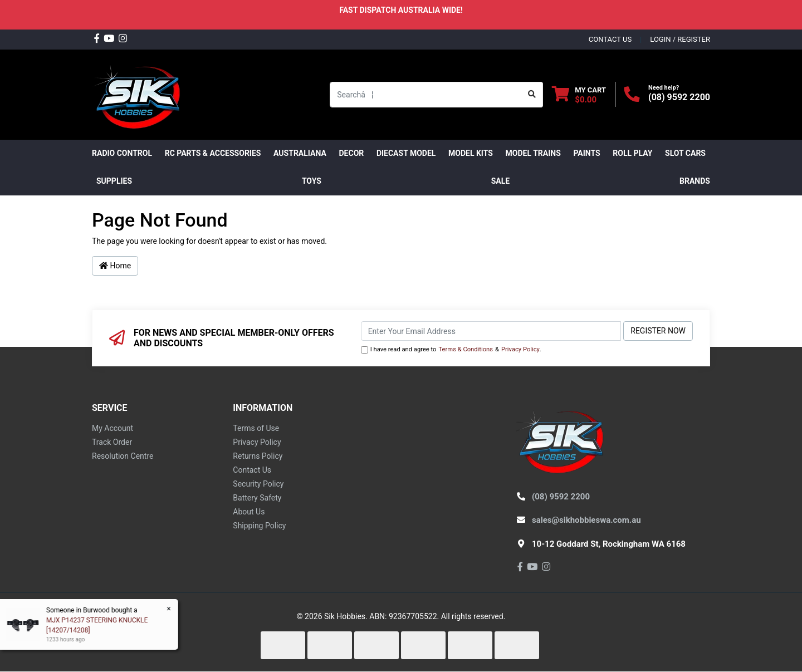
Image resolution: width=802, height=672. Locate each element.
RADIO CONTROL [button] (122, 153)
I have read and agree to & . (451, 350)
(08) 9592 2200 (679, 97)
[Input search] (426, 95)
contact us (610, 39)
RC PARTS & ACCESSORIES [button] (213, 153)
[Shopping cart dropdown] (579, 94)
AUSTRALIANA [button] (300, 153)
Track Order (112, 442)
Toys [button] (312, 181)
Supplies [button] (114, 181)
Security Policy (258, 484)
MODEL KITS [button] (471, 153)
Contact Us (252, 470)
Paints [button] (586, 153)
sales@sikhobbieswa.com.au (586, 520)
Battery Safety (257, 498)
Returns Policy (258, 456)
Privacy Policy (520, 349)
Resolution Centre (123, 456)
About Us (249, 512)
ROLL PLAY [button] (632, 153)
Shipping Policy (259, 526)
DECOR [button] (352, 153)
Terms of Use (256, 428)
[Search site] (532, 95)
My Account (113, 428)
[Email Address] (491, 331)
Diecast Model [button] (406, 153)
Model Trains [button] (533, 153)
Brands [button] (695, 181)
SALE (500, 181)
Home (115, 266)
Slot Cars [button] (685, 153)
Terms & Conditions (466, 349)
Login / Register (680, 39)
